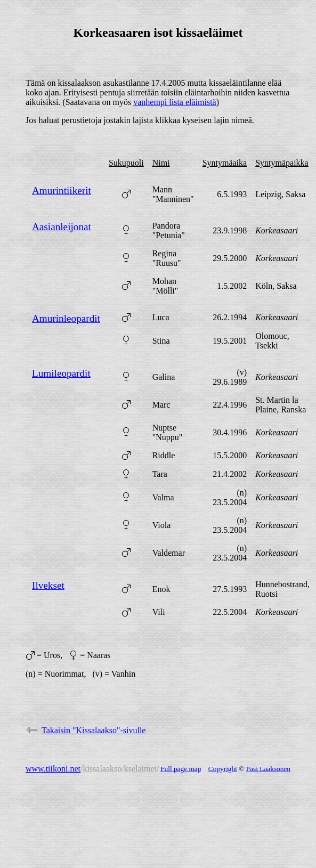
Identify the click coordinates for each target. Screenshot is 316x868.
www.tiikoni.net (53, 769)
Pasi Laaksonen (268, 769)
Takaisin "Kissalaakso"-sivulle (86, 730)
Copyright (223, 769)
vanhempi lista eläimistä (175, 102)
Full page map (181, 769)
